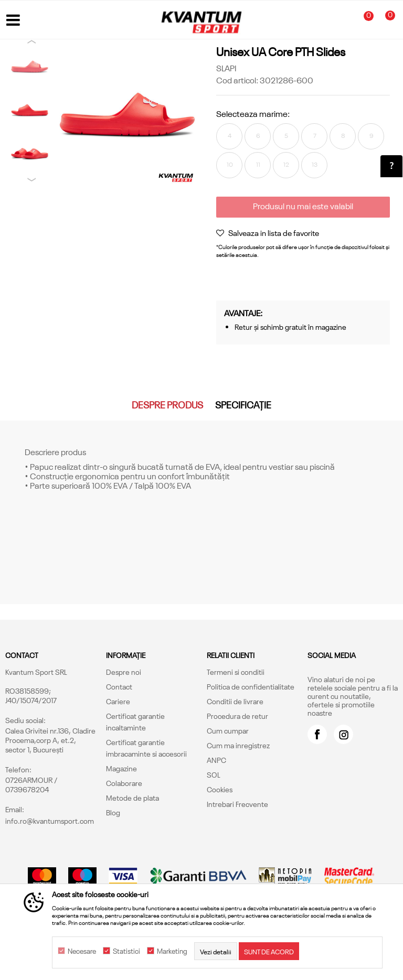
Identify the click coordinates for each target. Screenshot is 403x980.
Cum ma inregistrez (238, 745)
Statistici (126, 951)
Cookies (220, 789)
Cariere (118, 701)
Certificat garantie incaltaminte (135, 721)
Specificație (243, 404)
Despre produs (167, 404)
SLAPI (226, 68)
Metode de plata (132, 798)
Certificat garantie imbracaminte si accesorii (146, 748)
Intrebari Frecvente (237, 804)
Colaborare (124, 783)
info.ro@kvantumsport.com (50, 821)
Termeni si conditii (236, 672)
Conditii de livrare (235, 701)
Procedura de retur (237, 716)
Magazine (121, 768)
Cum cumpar (228, 730)
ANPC (216, 760)
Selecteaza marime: (253, 113)
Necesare (82, 951)
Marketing (172, 951)
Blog (113, 812)
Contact (119, 686)
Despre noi (124, 672)
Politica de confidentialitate (251, 686)
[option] (30, 67)
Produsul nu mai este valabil (303, 206)
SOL (214, 774)
